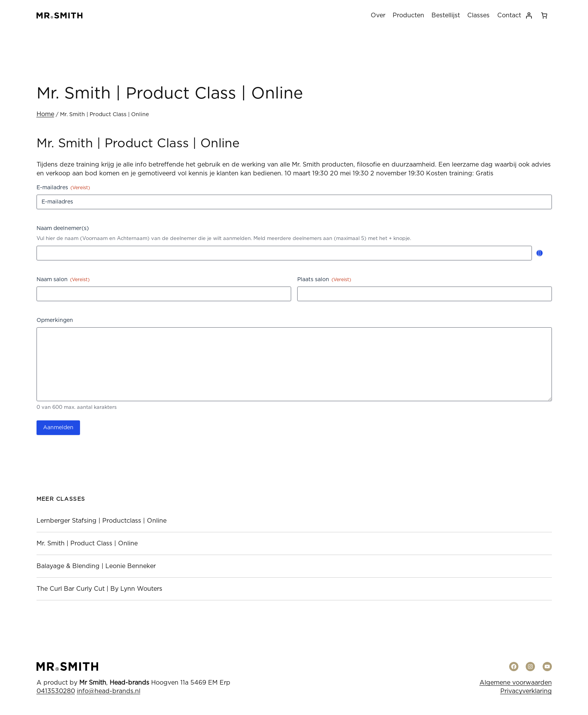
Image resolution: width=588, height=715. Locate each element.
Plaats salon (324, 280)
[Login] (529, 15)
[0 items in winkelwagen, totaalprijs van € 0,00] (544, 15)
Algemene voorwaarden (516, 683)
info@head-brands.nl (109, 691)
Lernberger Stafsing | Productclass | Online (102, 521)
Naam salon (63, 280)
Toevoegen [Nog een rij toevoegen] (540, 253)
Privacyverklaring (526, 691)
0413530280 (56, 691)
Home (45, 114)
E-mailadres (63, 188)
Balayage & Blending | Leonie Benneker (96, 566)
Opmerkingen (55, 320)
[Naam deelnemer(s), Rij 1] (284, 253)
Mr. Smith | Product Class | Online (87, 543)
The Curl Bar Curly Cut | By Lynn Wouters (99, 589)
